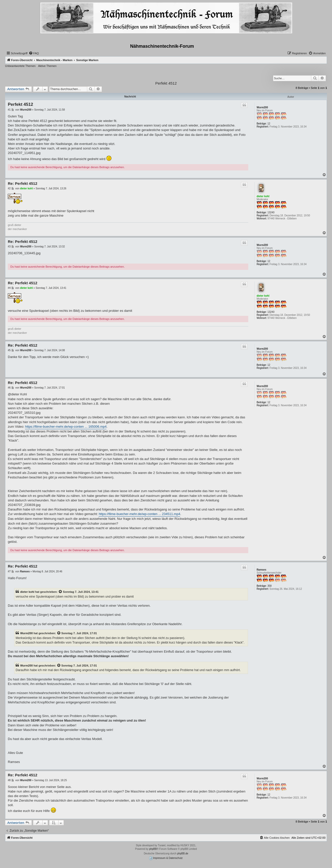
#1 (9, 110)
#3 (9, 247)
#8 (9, 780)
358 (270, 586)
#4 (9, 288)
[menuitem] (34, 53)
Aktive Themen (47, 66)
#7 (9, 571)
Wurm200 (262, 107)
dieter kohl (263, 196)
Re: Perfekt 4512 (23, 183)
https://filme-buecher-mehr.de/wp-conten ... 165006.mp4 (66, 427)
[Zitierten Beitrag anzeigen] (61, 592)
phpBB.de (183, 853)
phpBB (153, 849)
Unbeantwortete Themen (20, 66)
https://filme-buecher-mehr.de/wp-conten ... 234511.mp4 (139, 514)
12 (269, 124)
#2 (9, 188)
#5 (9, 350)
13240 (271, 212)
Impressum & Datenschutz (166, 858)
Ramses (261, 570)
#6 (9, 388)
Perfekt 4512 (166, 83)
